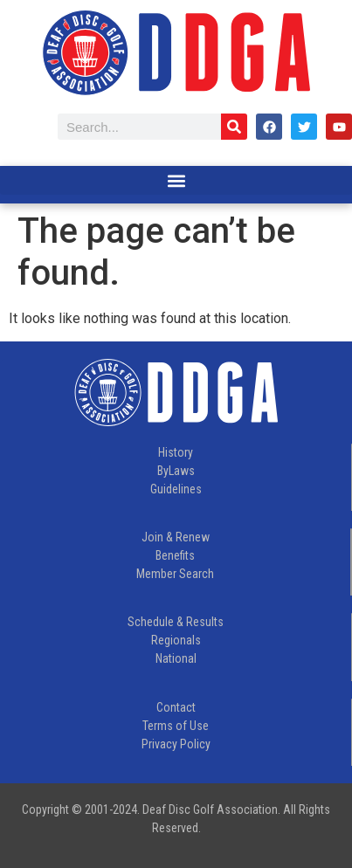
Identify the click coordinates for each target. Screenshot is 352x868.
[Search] (234, 127)
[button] (176, 180)
